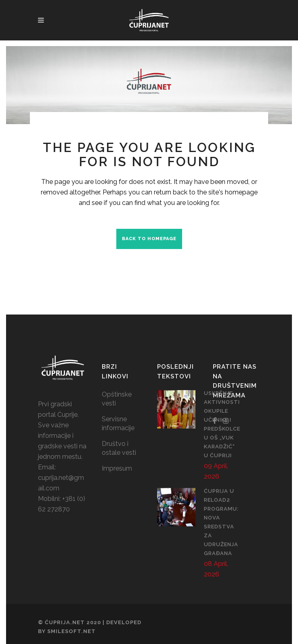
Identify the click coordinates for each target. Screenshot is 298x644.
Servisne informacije (118, 423)
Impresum (117, 468)
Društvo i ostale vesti (119, 448)
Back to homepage (149, 239)
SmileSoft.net (71, 631)
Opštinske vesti (117, 399)
